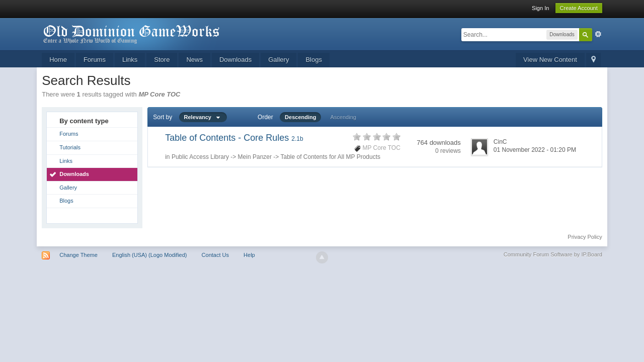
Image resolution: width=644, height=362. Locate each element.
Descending (300, 117)
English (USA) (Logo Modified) (150, 255)
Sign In (540, 8)
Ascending (343, 117)
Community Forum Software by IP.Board (553, 254)
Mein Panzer (255, 157)
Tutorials (70, 147)
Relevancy (203, 117)
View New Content (550, 60)
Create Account (579, 8)
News (194, 60)
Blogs (314, 60)
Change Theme (78, 255)
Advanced (598, 34)
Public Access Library (200, 157)
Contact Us (215, 255)
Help (249, 255)
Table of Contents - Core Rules (234, 138)
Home (58, 60)
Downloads (235, 60)
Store (162, 60)
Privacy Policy (585, 237)
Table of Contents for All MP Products (330, 157)
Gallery (278, 60)
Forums (95, 60)
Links (130, 60)
